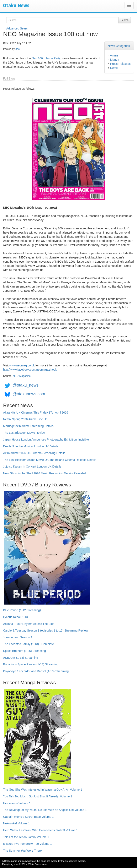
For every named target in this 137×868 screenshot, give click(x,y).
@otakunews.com (29, 394)
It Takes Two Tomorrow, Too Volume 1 (27, 844)
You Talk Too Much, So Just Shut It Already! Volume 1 (38, 796)
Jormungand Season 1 (18, 637)
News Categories (119, 46)
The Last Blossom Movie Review (24, 433)
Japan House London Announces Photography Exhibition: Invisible (46, 440)
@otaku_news (26, 385)
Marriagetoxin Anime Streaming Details (28, 426)
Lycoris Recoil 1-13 (15, 617)
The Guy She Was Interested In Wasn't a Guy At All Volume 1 (43, 790)
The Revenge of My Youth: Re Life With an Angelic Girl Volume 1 (45, 810)
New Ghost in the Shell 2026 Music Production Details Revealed (44, 473)
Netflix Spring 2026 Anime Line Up (25, 419)
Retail (114, 68)
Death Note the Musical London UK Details (31, 446)
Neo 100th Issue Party (46, 58)
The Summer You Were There (22, 851)
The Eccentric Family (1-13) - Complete (28, 644)
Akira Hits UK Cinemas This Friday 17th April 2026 (36, 413)
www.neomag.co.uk (22, 365)
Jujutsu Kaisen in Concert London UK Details (32, 466)
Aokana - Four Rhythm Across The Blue (29, 624)
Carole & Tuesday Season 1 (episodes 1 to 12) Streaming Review (46, 630)
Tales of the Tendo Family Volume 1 (26, 837)
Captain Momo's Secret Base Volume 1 (28, 817)
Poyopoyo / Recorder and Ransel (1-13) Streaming (36, 671)
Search (125, 20)
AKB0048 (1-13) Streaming (21, 658)
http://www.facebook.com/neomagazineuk (30, 370)
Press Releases (120, 64)
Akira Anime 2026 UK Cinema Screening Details (34, 453)
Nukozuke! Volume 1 (16, 823)
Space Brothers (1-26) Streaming (24, 651)
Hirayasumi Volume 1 (17, 803)
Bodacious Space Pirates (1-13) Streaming (31, 664)
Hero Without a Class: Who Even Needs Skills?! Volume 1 (41, 830)
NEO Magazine (22, 376)
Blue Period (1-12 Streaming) (22, 610)
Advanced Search (18, 28)
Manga (115, 60)
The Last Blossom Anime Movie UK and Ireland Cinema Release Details (50, 460)
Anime (114, 55)
